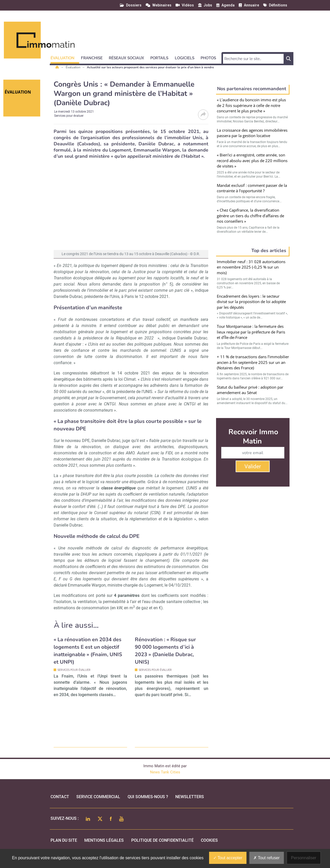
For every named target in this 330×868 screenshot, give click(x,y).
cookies (209, 840)
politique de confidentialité (162, 840)
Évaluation (73, 67)
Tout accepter (228, 858)
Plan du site (64, 840)
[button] (65, 57)
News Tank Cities (165, 772)
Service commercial (98, 797)
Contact (60, 797)
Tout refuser (267, 858)
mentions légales (104, 840)
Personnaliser (304, 858)
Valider (253, 466)
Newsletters (190, 797)
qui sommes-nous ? (148, 797)
